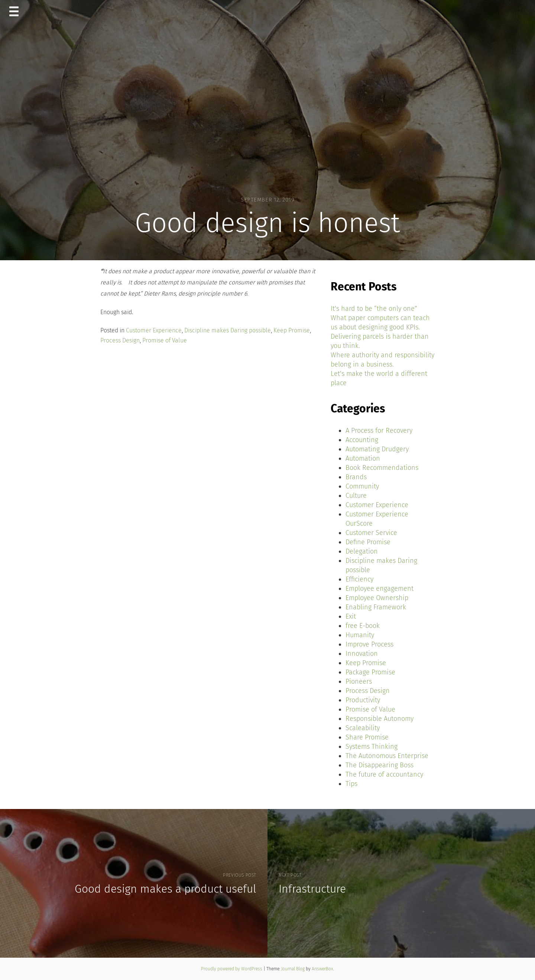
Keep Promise (292, 330)
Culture (356, 496)
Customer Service (371, 533)
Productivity (363, 700)
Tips (351, 784)
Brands (356, 477)
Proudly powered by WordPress (232, 969)
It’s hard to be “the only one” (374, 309)
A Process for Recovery (379, 431)
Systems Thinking (372, 747)
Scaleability (363, 728)
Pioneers (359, 681)
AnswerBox (322, 969)
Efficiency (359, 579)
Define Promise (368, 542)
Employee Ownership (377, 598)
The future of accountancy (384, 774)
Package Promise (370, 672)
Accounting (362, 440)
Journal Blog (294, 969)
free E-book (363, 626)
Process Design (120, 340)
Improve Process (369, 644)
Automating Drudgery (377, 449)
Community (362, 486)
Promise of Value (165, 340)
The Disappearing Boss (380, 765)
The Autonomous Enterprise (387, 756)
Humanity (360, 635)
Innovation (362, 654)
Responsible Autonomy (380, 719)
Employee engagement (380, 589)
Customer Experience (154, 330)
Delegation (362, 551)
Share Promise (367, 737)
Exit (351, 616)
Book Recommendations (382, 468)
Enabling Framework (376, 607)
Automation (363, 458)
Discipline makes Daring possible (228, 330)
